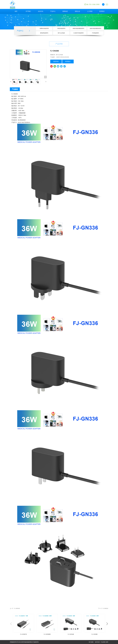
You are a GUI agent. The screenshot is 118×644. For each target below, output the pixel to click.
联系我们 (102, 11)
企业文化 (41, 11)
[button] (107, 624)
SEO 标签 (91, 642)
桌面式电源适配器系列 (95, 28)
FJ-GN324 (105, 608)
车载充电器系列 (61, 28)
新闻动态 (65, 11)
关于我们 (28, 11)
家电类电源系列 (44, 33)
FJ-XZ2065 (47, 634)
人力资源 (90, 11)
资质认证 (77, 11)
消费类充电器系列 (44, 28)
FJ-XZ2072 (24, 634)
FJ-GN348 (17, 608)
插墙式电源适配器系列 (78, 28)
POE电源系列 (95, 33)
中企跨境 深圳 (104, 642)
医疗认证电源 (61, 33)
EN (107, 4)
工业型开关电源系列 (78, 33)
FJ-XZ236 (95, 634)
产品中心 (53, 11)
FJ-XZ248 (71, 634)
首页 (16, 11)
